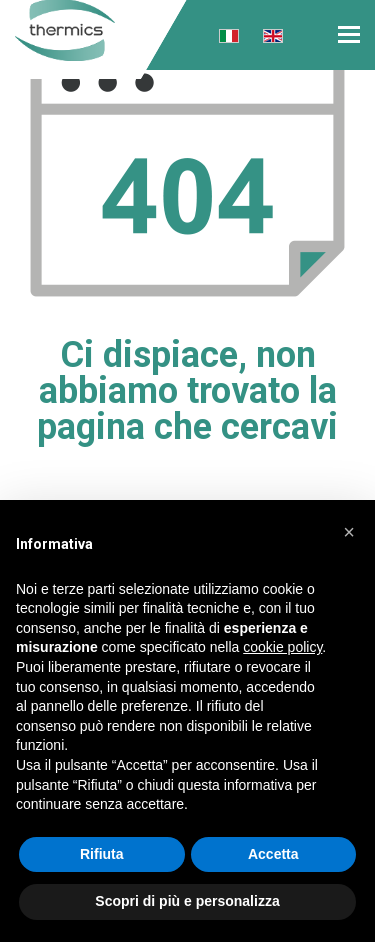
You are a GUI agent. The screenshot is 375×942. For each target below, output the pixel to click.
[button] (349, 532)
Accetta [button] (273, 854)
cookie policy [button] (282, 647)
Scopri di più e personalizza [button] (187, 901)
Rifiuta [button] (102, 854)
